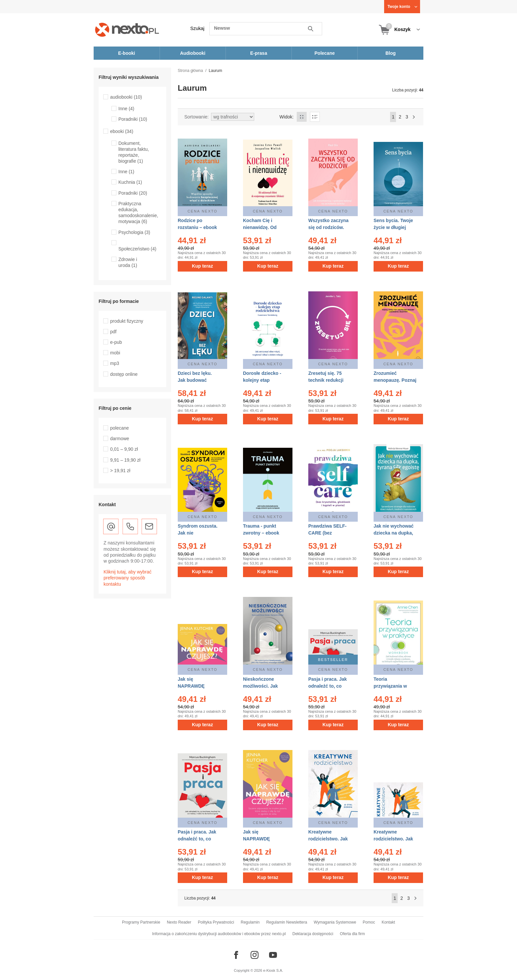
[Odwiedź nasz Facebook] (236, 955)
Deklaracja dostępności (313, 934)
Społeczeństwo (137, 249)
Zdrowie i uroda (128, 262)
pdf (113, 332)
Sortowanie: (197, 117)
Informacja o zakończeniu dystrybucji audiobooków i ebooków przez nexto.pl (219, 934)
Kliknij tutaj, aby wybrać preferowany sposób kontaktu (128, 578)
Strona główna (190, 71)
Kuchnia (130, 182)
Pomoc (369, 922)
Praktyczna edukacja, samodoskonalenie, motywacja (138, 213)
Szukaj (197, 28)
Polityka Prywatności (216, 922)
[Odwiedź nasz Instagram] (255, 955)
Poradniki (133, 119)
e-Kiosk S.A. (273, 970)
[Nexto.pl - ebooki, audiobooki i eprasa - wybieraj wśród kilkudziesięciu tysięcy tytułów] (127, 30)
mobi (115, 353)
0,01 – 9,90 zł (124, 449)
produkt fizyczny (127, 321)
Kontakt (388, 922)
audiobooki (126, 97)
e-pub (116, 342)
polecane (120, 428)
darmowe (120, 439)
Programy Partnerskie (141, 922)
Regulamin (250, 922)
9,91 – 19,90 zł (125, 460)
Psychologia (134, 232)
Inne (126, 109)
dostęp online (124, 374)
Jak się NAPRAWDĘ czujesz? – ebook (262, 839)
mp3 (115, 363)
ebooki (122, 131)
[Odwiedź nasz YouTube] (273, 955)
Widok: (287, 117)
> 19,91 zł (120, 471)
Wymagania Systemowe (335, 922)
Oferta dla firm (352, 934)
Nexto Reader (179, 922)
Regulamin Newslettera (287, 922)
